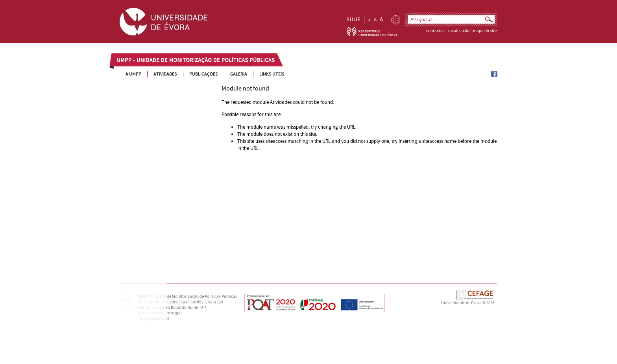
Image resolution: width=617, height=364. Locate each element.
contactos (435, 31)
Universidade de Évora (461, 303)
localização (459, 31)
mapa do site (485, 31)
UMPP (124, 61)
